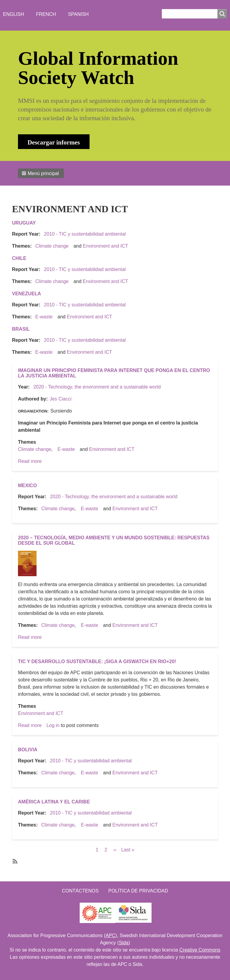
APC (110, 935)
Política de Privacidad (138, 891)
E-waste (44, 317)
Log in (53, 725)
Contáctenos (80, 891)
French (46, 14)
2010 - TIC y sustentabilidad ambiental (85, 234)
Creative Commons (200, 950)
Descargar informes (54, 142)
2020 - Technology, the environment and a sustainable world (97, 387)
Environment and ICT (106, 246)
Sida (124, 943)
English (13, 14)
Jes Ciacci (61, 399)
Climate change (52, 246)
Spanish (78, 14)
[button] (41, 173)
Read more (30, 461)
